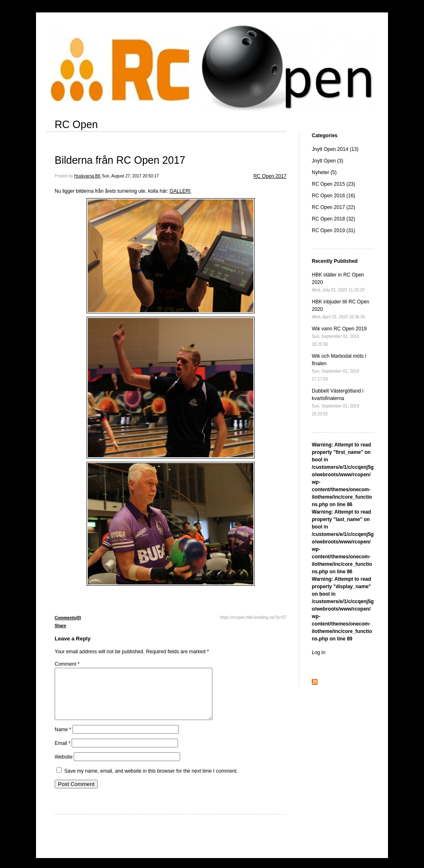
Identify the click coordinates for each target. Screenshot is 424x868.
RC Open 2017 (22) (334, 207)
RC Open (76, 124)
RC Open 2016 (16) (334, 196)
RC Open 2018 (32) (334, 219)
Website (64, 767)
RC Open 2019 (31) (334, 230)
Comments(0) (68, 618)
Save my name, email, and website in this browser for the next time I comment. (151, 781)
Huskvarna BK (87, 176)
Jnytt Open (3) (328, 161)
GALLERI (180, 191)
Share (60, 626)
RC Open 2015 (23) (334, 184)
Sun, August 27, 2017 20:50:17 (130, 176)
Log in (319, 652)
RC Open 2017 (270, 176)
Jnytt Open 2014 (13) (335, 149)
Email (63, 753)
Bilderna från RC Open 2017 (120, 160)
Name (63, 739)
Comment (67, 664)
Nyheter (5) (324, 172)
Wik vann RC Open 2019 (339, 336)
